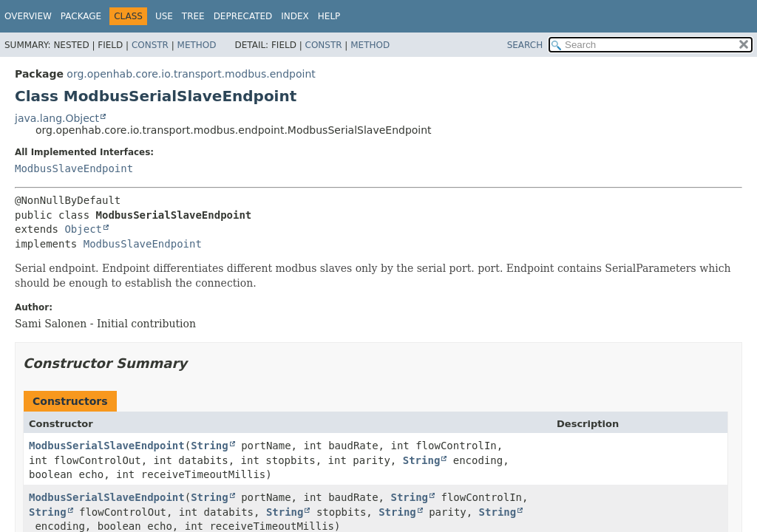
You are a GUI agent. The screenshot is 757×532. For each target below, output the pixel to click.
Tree (193, 16)
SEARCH (525, 45)
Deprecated (243, 16)
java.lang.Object (57, 118)
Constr (150, 45)
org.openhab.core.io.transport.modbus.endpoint (191, 74)
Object (83, 229)
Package (81, 16)
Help (329, 16)
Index (295, 16)
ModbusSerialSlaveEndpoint (107, 446)
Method (197, 45)
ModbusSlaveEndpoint (74, 168)
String (210, 446)
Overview (28, 16)
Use (164, 16)
